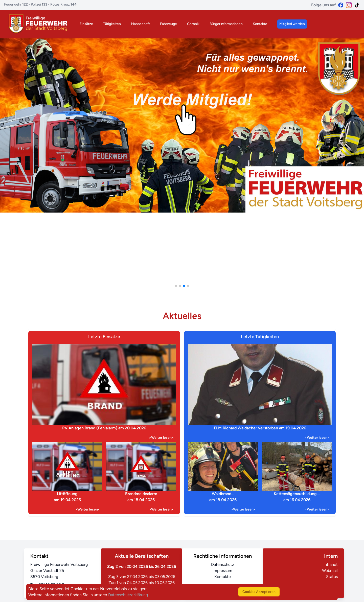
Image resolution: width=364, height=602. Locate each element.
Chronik (193, 24)
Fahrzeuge (168, 24)
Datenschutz (223, 564)
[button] (176, 286)
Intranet (331, 564)
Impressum (222, 571)
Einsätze (86, 24)
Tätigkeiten (112, 24)
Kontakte (260, 24)
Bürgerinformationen (226, 24)
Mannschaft (140, 24)
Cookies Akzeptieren (259, 592)
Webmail (330, 571)
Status (332, 577)
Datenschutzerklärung (128, 595)
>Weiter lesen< (161, 438)
